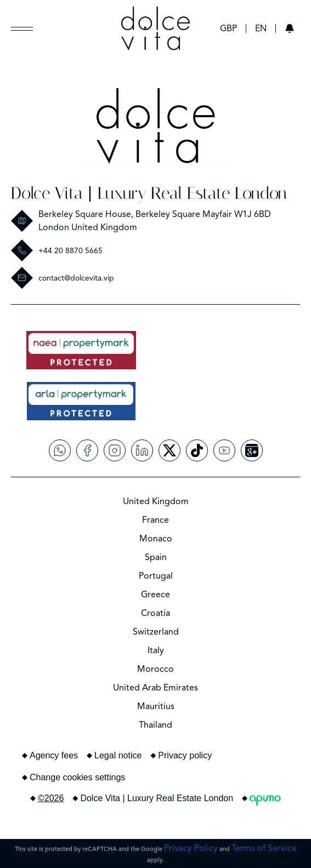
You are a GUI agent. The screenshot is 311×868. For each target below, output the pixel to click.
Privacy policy (185, 755)
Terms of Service (264, 848)
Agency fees (54, 755)
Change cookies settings (77, 777)
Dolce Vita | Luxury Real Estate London (149, 193)
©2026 (51, 798)
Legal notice (118, 755)
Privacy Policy (191, 848)
